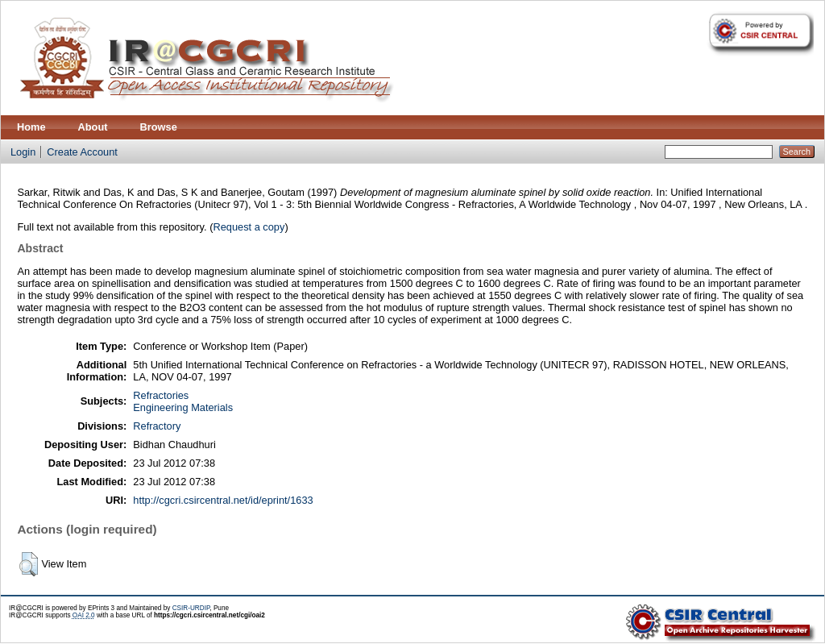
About (93, 127)
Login (23, 152)
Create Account (82, 152)
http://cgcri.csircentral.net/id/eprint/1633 (223, 500)
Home (31, 127)
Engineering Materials (183, 407)
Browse (159, 127)
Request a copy (249, 227)
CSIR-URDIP (191, 608)
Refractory (157, 426)
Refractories (161, 395)
